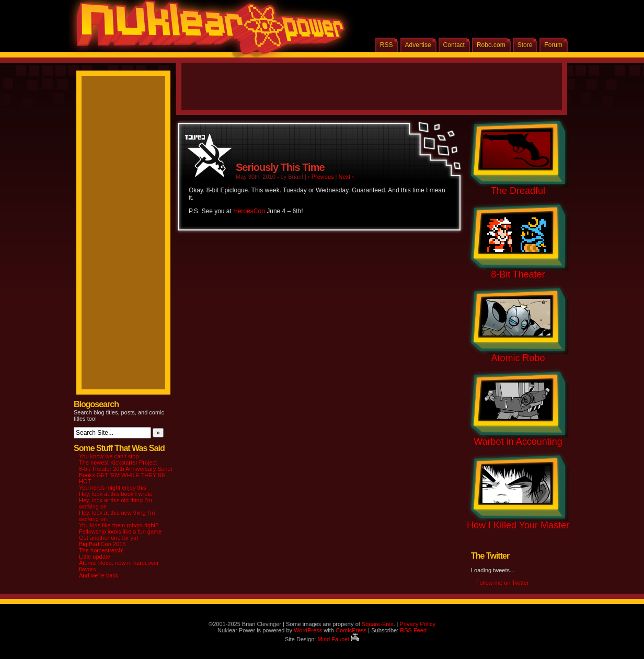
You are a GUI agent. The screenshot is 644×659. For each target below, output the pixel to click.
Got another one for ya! (108, 538)
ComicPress (351, 630)
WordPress (308, 630)
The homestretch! (101, 550)
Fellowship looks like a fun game (120, 531)
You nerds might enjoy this (113, 488)
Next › (346, 177)
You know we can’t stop (109, 456)
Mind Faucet (338, 639)
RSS (387, 45)
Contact (454, 45)
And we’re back (99, 575)
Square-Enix (378, 624)
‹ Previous (321, 177)
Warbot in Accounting (518, 442)
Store (525, 45)
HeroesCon (249, 211)
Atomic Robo (518, 358)
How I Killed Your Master (518, 525)
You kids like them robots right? (119, 525)
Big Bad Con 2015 (102, 544)
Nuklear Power (207, 31)
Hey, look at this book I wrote (116, 494)
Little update (95, 557)
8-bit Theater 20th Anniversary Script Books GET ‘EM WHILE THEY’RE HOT (125, 475)
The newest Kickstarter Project (118, 463)
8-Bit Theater (518, 274)
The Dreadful (518, 191)
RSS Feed (413, 630)
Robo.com (491, 45)
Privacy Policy (417, 624)
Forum (553, 45)
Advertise (418, 45)
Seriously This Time (280, 167)
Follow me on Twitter (503, 583)
